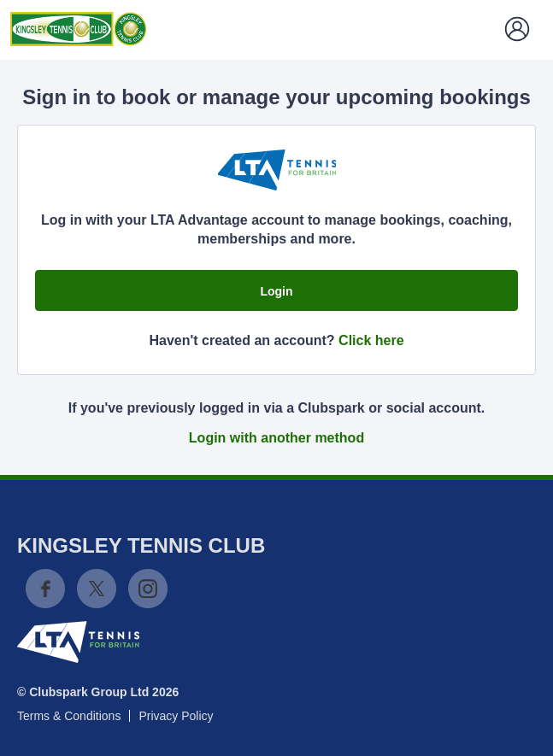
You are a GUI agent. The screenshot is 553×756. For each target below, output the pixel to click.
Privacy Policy (176, 716)
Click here (371, 340)
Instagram (148, 589)
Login (276, 291)
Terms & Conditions (69, 716)
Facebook (45, 589)
